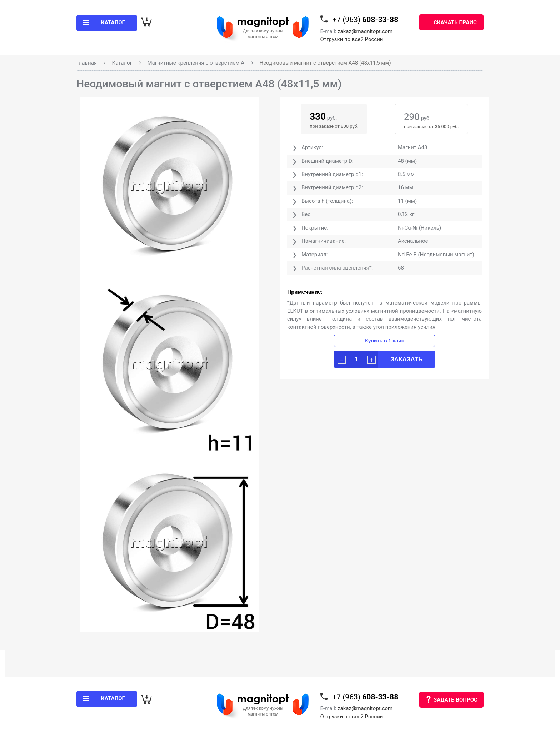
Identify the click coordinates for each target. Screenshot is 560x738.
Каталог (122, 63)
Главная (87, 63)
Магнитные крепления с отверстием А (196, 63)
